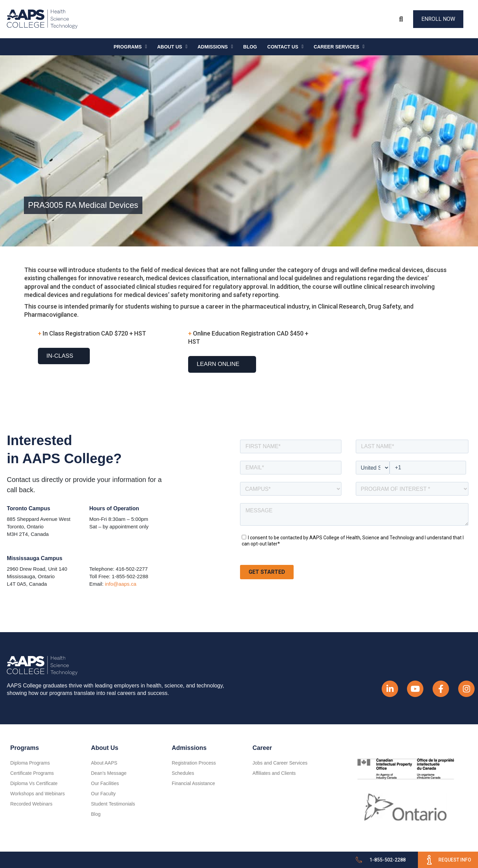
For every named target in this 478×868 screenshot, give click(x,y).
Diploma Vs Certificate (34, 783)
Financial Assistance (193, 783)
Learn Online (218, 364)
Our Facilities (105, 783)
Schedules (183, 773)
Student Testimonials (113, 804)
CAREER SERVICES (339, 47)
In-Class (60, 356)
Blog (250, 47)
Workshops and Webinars (38, 794)
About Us (172, 47)
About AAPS (104, 763)
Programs (130, 47)
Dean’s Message (109, 773)
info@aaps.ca (121, 584)
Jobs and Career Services (280, 763)
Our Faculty (103, 794)
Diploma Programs (30, 763)
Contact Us (285, 47)
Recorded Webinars (31, 804)
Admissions (215, 47)
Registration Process (194, 763)
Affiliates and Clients (274, 773)
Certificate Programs (32, 773)
